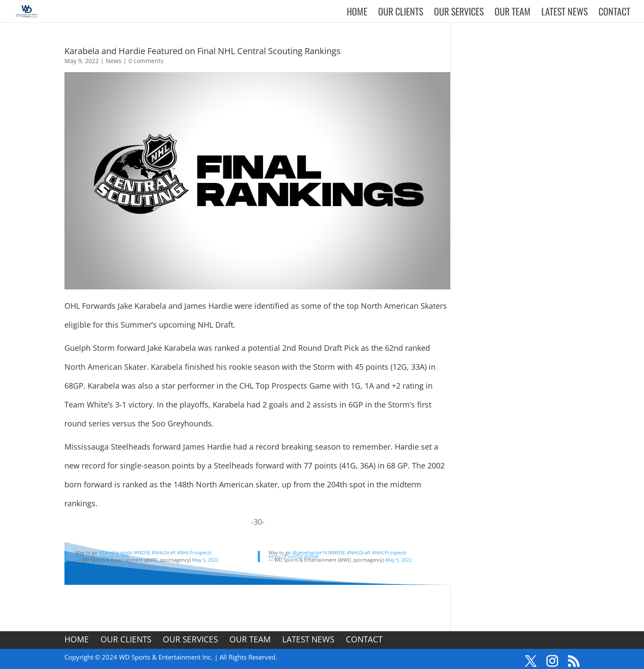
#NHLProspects (194, 552)
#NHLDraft (164, 552)
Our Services (459, 13)
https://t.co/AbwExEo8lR (102, 556)
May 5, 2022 (205, 560)
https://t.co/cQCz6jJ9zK (294, 556)
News (114, 61)
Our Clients (401, 13)
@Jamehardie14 (310, 552)
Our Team (513, 13)
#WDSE (142, 552)
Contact (614, 13)
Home (357, 13)
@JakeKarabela (115, 552)
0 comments (146, 61)
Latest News (565, 13)
